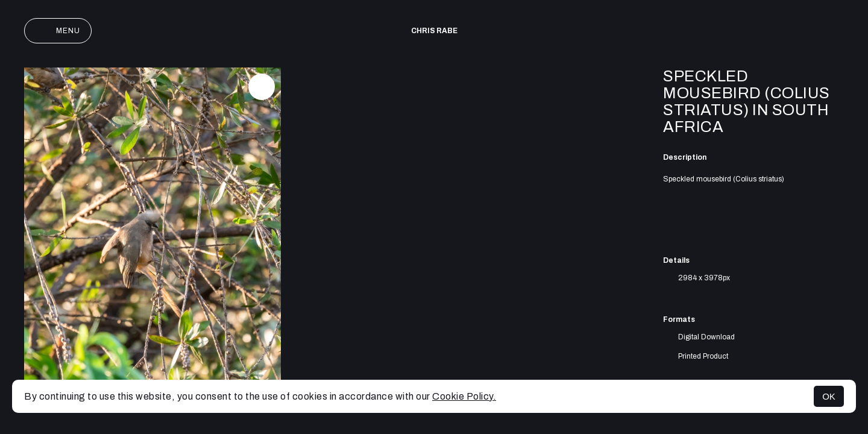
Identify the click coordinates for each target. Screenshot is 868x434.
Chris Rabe (434, 31)
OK (829, 396)
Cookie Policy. (464, 396)
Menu (58, 31)
